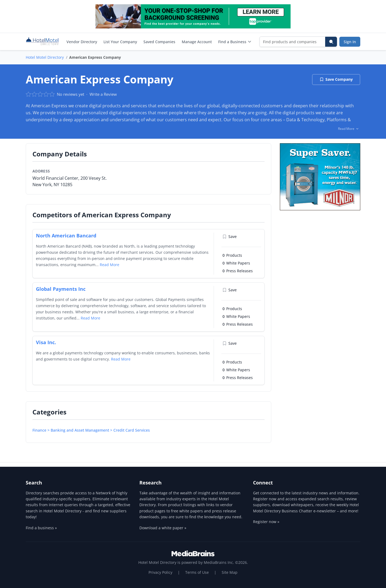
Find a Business (235, 42)
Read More (110, 265)
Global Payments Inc (61, 289)
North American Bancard (66, 236)
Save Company (336, 79)
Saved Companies (159, 42)
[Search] (331, 42)
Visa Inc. (46, 342)
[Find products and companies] (293, 42)
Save (230, 236)
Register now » (266, 522)
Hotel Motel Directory (45, 57)
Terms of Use (197, 572)
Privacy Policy (160, 572)
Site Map (230, 572)
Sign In (350, 42)
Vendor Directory (82, 42)
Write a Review (103, 94)
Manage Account (197, 42)
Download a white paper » (163, 528)
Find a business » (41, 528)
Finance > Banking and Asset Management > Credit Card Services (91, 430)
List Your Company (120, 42)
